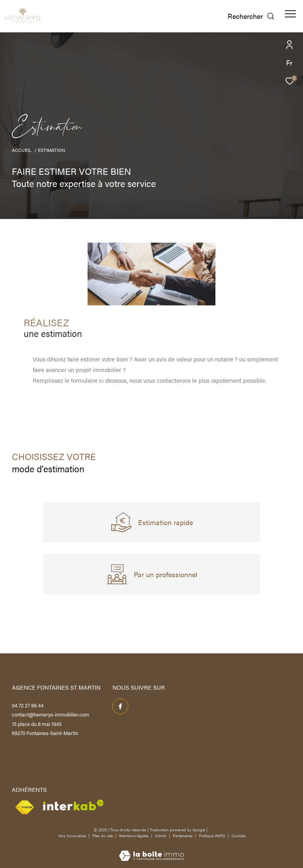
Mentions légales (135, 836)
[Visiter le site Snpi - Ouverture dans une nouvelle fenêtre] (24, 807)
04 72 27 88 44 (28, 705)
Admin (161, 836)
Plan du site (103, 836)
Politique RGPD (212, 836)
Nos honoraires (72, 836)
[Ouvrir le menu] (290, 14)
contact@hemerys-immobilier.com (50, 714)
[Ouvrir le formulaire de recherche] (251, 16)
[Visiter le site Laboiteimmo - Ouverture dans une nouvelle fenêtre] (151, 850)
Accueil (22, 150)
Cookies (239, 836)
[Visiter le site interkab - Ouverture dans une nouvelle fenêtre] (73, 805)
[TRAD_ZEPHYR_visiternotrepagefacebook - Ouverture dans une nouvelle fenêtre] (120, 706)
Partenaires (183, 836)
